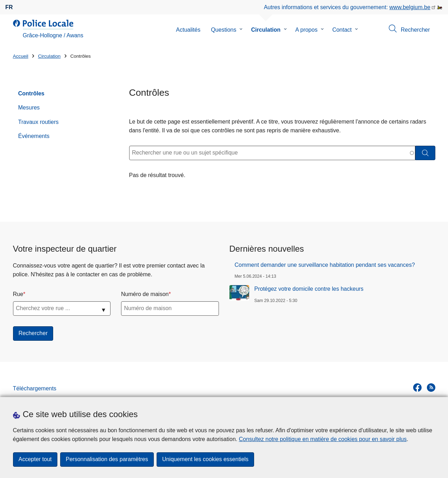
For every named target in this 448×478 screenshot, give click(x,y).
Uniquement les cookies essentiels (205, 460)
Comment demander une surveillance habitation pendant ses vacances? (325, 265)
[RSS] (431, 388)
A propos (306, 30)
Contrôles (31, 93)
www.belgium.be (410, 7)
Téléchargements (35, 388)
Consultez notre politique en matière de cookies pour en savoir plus (323, 439)
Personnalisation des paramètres (107, 460)
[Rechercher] (425, 153)
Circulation (266, 30)
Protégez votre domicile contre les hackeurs (309, 289)
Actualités (188, 30)
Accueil (21, 56)
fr (9, 7)
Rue (18, 294)
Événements (34, 136)
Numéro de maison (145, 294)
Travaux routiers (39, 122)
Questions (223, 30)
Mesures (29, 108)
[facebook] (417, 388)
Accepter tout (35, 460)
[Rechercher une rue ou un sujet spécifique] (272, 153)
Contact (342, 30)
